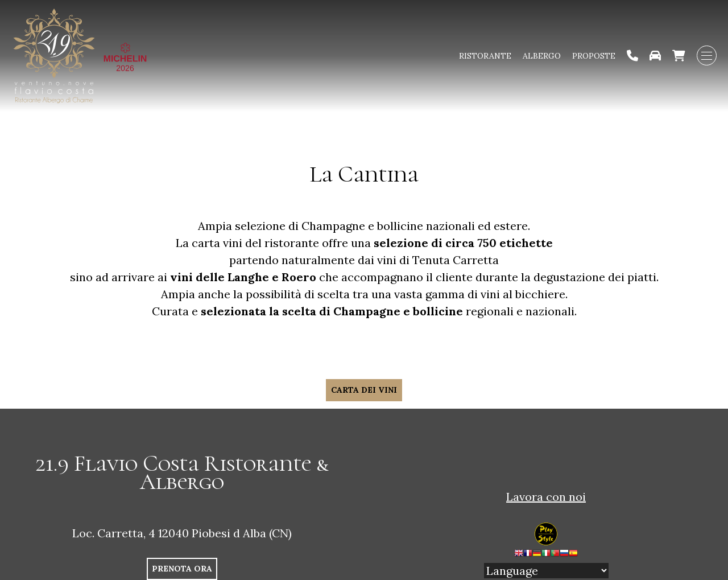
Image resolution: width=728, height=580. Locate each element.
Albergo (542, 56)
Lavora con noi (546, 497)
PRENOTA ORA (182, 569)
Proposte (594, 56)
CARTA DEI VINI (364, 390)
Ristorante (485, 56)
